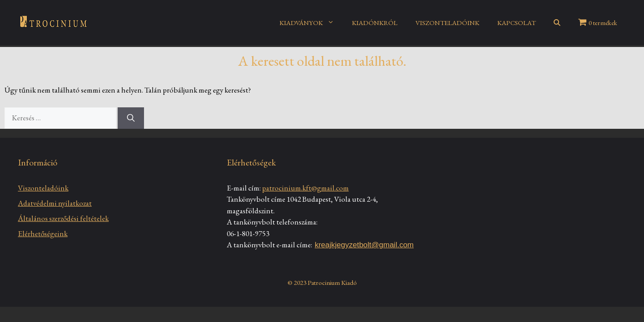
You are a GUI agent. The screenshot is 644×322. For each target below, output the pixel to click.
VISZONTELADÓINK (447, 23)
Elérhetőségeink (43, 233)
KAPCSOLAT (517, 23)
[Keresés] (131, 118)
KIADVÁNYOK (311, 23)
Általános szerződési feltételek (63, 218)
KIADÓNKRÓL (375, 23)
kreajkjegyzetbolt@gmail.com (364, 245)
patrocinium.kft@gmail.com (305, 188)
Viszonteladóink (43, 188)
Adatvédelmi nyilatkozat (55, 203)
